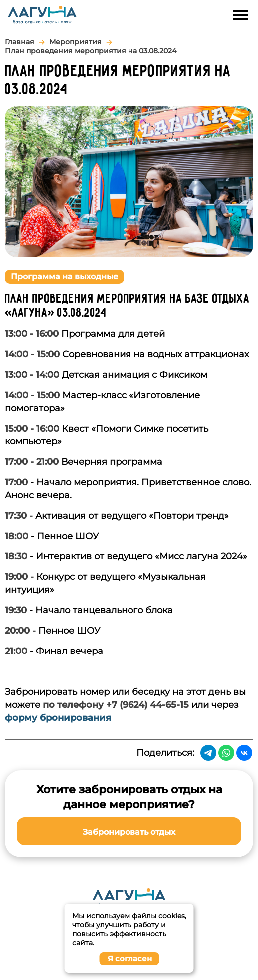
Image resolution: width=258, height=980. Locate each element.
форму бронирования (58, 718)
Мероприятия (75, 42)
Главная (20, 42)
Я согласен (130, 958)
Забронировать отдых (129, 832)
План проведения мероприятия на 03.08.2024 (91, 51)
